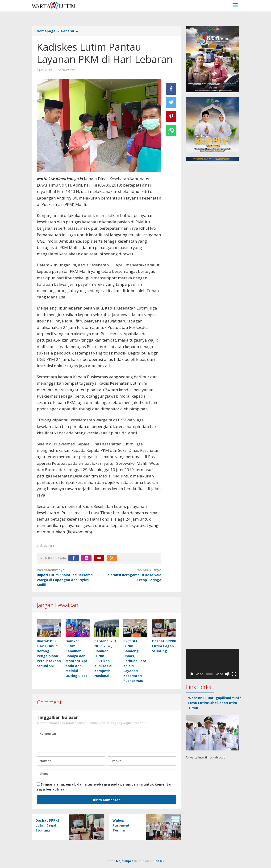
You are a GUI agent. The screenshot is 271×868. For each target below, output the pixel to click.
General (67, 31)
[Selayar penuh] (234, 674)
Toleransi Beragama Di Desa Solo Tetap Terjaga (131, 575)
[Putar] (192, 674)
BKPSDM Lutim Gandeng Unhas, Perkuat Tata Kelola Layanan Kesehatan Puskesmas (135, 661)
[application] (213, 664)
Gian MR (158, 861)
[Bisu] (227, 674)
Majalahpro (125, 861)
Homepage (46, 31)
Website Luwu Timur (195, 703)
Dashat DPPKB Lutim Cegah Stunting (164, 646)
